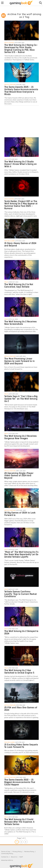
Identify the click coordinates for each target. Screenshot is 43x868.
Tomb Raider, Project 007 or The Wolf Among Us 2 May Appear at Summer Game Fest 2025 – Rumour (21, 205)
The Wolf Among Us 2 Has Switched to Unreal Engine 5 (19, 672)
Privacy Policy (17, 851)
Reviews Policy (29, 851)
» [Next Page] (26, 842)
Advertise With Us (7, 860)
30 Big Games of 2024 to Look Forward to (20, 514)
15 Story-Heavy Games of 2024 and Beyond (20, 244)
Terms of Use (6, 851)
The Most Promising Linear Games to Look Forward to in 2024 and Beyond (20, 361)
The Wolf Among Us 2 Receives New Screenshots (21, 323)
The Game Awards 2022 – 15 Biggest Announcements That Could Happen (20, 782)
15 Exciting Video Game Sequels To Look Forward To (21, 746)
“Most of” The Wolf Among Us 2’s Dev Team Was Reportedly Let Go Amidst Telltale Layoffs (21, 554)
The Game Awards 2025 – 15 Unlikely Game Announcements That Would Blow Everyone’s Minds (21, 91)
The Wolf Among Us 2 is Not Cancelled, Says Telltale (19, 286)
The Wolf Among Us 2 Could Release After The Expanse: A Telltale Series (19, 822)
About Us (14, 857)
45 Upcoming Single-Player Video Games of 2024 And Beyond (19, 476)
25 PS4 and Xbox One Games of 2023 (21, 709)
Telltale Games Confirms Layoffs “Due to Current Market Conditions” (21, 594)
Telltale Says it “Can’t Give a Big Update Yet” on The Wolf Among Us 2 (21, 399)
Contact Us (5, 857)
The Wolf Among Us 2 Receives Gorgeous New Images (21, 437)
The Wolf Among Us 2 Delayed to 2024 (21, 632)
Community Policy (7, 853)
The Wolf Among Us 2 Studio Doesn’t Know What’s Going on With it (21, 164)
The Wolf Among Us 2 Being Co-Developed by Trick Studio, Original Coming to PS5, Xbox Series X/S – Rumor (21, 49)
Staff (21, 857)
